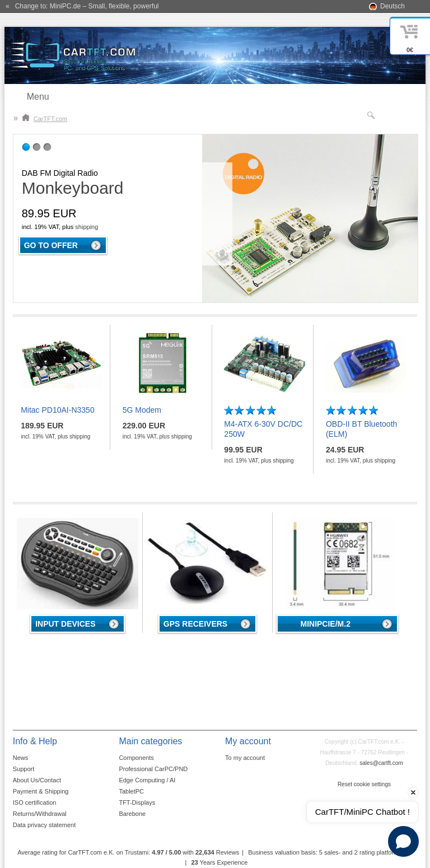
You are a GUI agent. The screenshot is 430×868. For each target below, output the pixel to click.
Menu (38, 97)
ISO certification (35, 802)
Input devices (65, 624)
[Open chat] (403, 841)
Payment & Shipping (41, 791)
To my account (245, 758)
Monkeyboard (73, 188)
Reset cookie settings (364, 784)
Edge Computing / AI (147, 780)
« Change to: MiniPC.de (82, 6)
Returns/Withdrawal (40, 814)
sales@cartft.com (381, 763)
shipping (87, 227)
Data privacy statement (45, 825)
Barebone (132, 814)
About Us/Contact (37, 780)
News (21, 758)
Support (24, 769)
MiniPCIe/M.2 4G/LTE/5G (325, 626)
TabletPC (131, 791)
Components (136, 758)
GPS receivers (195, 624)
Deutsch (392, 6)
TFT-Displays (137, 802)
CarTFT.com (45, 119)
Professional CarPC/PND (153, 769)
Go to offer (51, 245)
